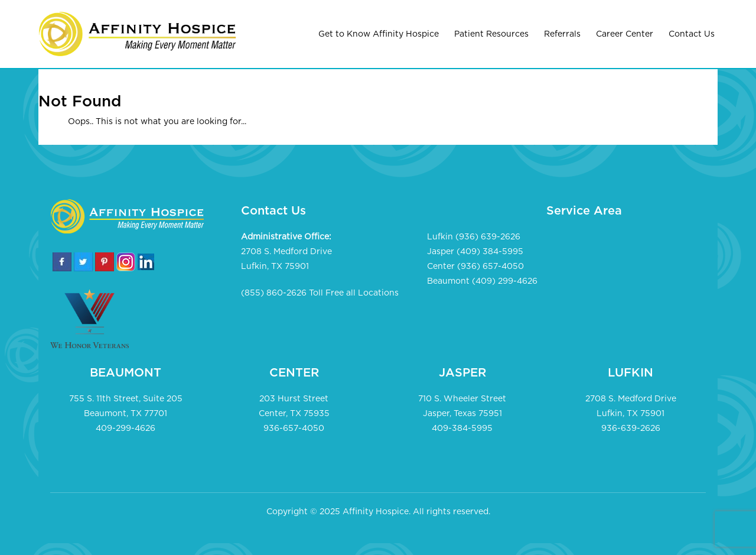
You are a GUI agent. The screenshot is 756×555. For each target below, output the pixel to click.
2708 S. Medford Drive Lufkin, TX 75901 (286, 259)
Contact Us (692, 34)
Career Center (625, 34)
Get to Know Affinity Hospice (379, 34)
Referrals (562, 34)
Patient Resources (491, 34)
